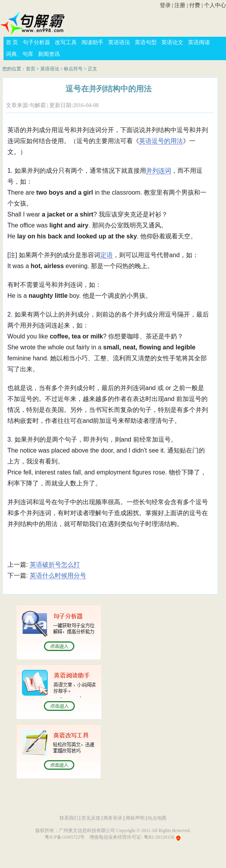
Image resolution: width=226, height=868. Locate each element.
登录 (165, 5)
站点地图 (157, 818)
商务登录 (113, 818)
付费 (195, 5)
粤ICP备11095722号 (65, 837)
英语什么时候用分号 (58, 575)
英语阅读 (199, 42)
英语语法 (119, 42)
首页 (31, 69)
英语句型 (146, 42)
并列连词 (159, 171)
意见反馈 (91, 818)
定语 (107, 255)
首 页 (12, 42)
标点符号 (73, 69)
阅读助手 (92, 42)
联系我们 (69, 818)
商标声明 (135, 818)
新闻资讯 (49, 54)
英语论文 (172, 42)
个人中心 (215, 5)
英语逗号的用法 (161, 141)
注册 (180, 5)
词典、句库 (20, 54)
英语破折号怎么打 (55, 565)
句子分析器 (36, 42)
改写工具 (66, 42)
